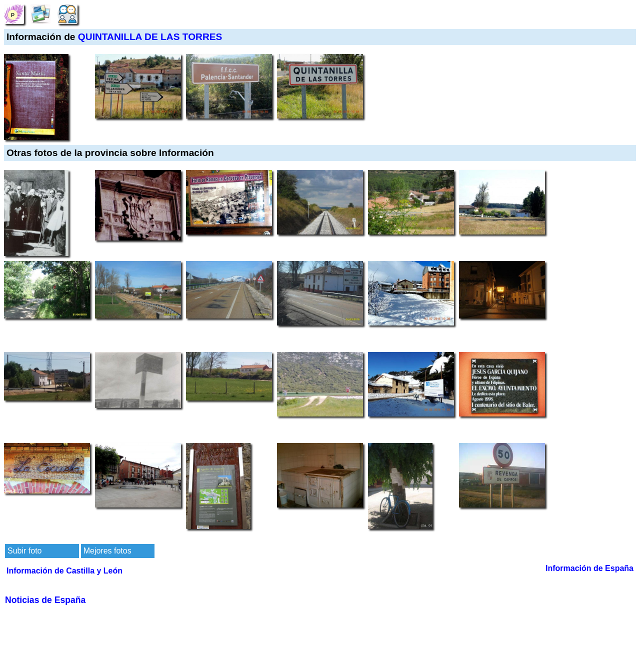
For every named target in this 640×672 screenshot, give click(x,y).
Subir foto (24, 551)
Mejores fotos (107, 551)
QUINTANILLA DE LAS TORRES (150, 37)
